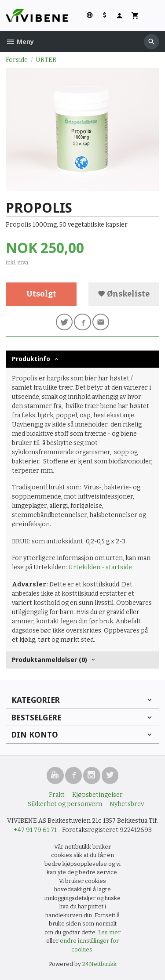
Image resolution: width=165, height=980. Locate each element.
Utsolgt (41, 294)
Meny (20, 42)
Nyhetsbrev (127, 804)
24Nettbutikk (99, 964)
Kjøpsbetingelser (97, 795)
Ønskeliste (124, 294)
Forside (17, 60)
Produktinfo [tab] (31, 359)
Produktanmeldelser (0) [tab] (49, 660)
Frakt (57, 795)
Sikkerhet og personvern (65, 804)
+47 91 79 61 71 (35, 830)
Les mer (109, 932)
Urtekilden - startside (100, 567)
